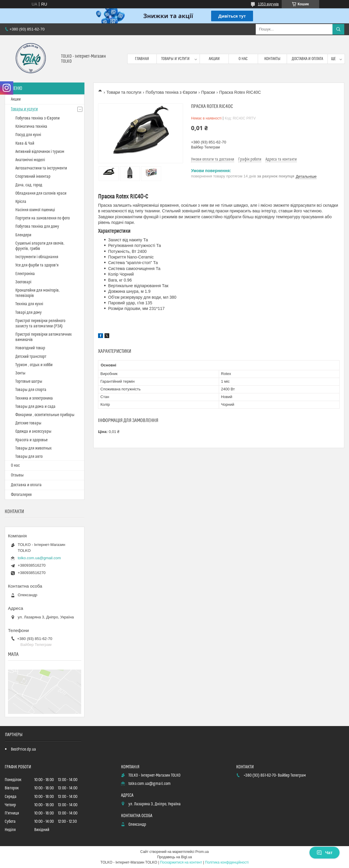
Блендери (23, 235)
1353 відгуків (268, 4)
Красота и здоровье (31, 440)
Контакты (272, 59)
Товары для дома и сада (35, 407)
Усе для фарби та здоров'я (37, 265)
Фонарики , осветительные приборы (45, 415)
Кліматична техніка (31, 127)
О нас (243, 59)
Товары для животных (34, 448)
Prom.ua (202, 852)
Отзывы (17, 475)
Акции (214, 59)
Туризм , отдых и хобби (34, 365)
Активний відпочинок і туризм (40, 152)
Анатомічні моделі (30, 160)
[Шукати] (338, 29)
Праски (208, 92)
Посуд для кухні (28, 135)
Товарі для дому (28, 313)
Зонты (20, 373)
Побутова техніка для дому (37, 227)
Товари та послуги (124, 92)
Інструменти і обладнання (37, 257)
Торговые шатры (29, 382)
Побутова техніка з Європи (171, 92)
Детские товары (28, 423)
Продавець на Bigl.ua (174, 857)
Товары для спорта (31, 390)
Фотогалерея (21, 495)
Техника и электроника (34, 398)
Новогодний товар (30, 348)
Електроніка (25, 274)
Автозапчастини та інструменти (41, 168)
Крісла (21, 202)
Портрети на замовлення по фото (43, 218)
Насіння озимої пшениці (35, 210)
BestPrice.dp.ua (23, 749)
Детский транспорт (31, 357)
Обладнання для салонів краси (41, 193)
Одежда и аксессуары (33, 431)
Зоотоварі (23, 282)
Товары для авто (29, 457)
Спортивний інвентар (33, 177)
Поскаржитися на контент (181, 862)
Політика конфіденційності (227, 862)
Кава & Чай (25, 143)
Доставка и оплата (307, 59)
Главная (142, 59)
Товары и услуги (175, 59)
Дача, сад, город (29, 185)
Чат (324, 853)
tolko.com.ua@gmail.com (39, 558)
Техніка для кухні (29, 304)
